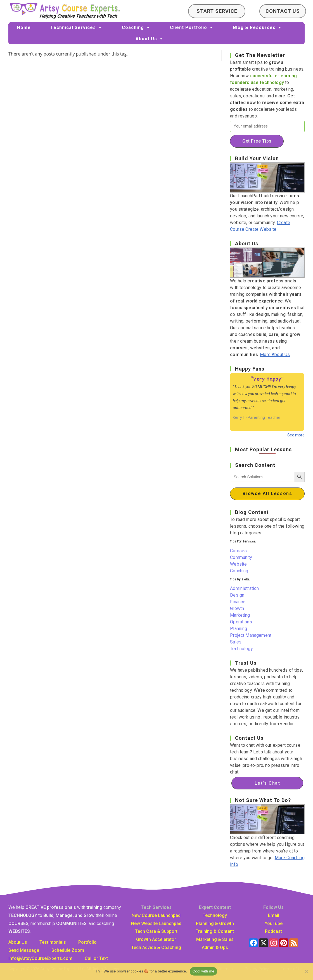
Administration (244, 588)
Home (24, 27)
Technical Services (76, 28)
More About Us (275, 355)
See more (296, 435)
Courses (238, 551)
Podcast (273, 931)
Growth (237, 608)
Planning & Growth (215, 923)
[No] (306, 971)
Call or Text (96, 958)
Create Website (261, 229)
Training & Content (215, 931)
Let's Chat (267, 783)
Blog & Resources (258, 28)
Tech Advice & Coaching (156, 947)
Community (241, 557)
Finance (238, 602)
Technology (241, 649)
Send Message (24, 950)
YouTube (274, 923)
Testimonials (53, 942)
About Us (150, 39)
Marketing (240, 615)
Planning (239, 629)
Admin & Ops (215, 947)
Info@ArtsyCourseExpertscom (40, 958)
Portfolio (87, 942)
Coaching (136, 28)
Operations (241, 622)
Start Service (217, 11)
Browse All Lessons (267, 493)
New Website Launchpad (156, 923)
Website (238, 564)
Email (274, 915)
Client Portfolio (192, 28)
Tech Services (156, 907)
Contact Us (283, 11)
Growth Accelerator (156, 939)
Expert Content (215, 907)
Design (237, 595)
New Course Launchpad (156, 915)
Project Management (251, 635)
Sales (236, 642)
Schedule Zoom (68, 950)
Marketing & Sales (215, 939)
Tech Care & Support (156, 931)
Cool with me (203, 971)
